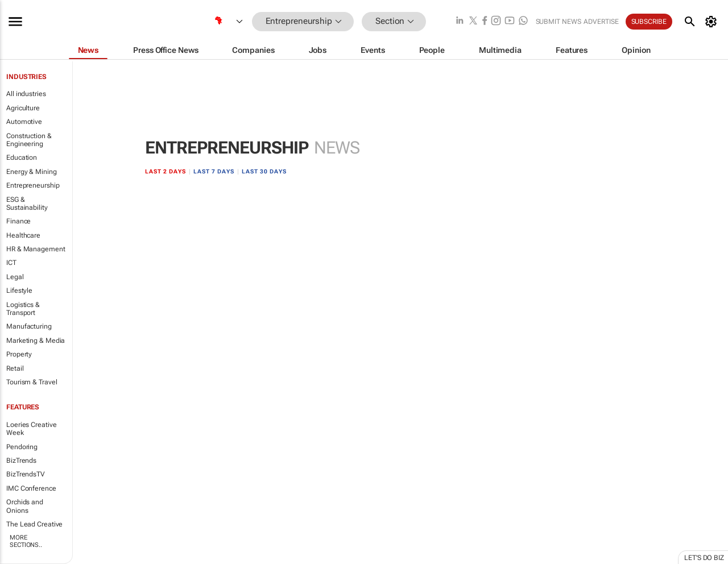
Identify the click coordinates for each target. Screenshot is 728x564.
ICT (11, 263)
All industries (26, 94)
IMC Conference (31, 488)
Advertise (601, 22)
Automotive (24, 122)
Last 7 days (214, 171)
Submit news (559, 22)
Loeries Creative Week (31, 429)
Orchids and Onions (25, 506)
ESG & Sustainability (27, 204)
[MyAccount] (713, 22)
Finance (18, 221)
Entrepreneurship (33, 185)
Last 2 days (166, 171)
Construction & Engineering (29, 140)
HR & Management (36, 249)
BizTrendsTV (26, 474)
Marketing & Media (36, 341)
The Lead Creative (34, 524)
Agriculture (23, 108)
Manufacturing (29, 326)
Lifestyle (19, 291)
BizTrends (21, 461)
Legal (15, 277)
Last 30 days (264, 171)
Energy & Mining (32, 172)
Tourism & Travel (32, 382)
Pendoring (22, 447)
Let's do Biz (704, 558)
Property (19, 354)
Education (22, 157)
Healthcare (23, 235)
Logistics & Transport (23, 309)
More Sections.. (26, 541)
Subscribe (649, 22)
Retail (15, 368)
